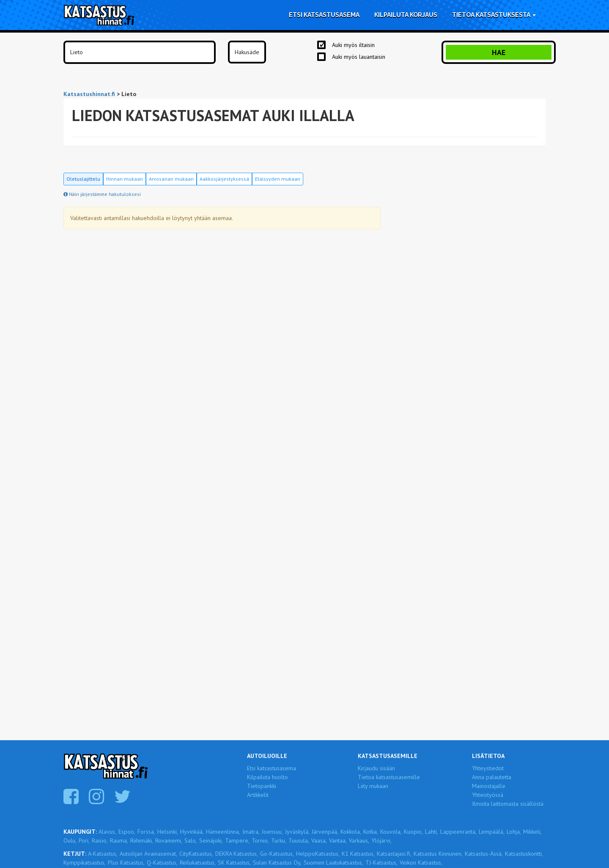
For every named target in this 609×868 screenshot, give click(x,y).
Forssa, (146, 832)
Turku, (279, 840)
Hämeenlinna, (223, 832)
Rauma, (119, 840)
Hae (499, 52)
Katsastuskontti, (524, 854)
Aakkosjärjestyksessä (224, 179)
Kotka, (371, 832)
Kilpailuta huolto (267, 777)
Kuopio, (413, 832)
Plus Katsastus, (126, 862)
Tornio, (260, 840)
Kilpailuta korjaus (406, 15)
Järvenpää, (325, 832)
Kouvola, (391, 832)
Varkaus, (359, 840)
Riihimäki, (142, 840)
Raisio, (100, 840)
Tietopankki (262, 786)
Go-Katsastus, (277, 854)
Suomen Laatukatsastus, (333, 862)
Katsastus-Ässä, (484, 854)
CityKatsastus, (196, 854)
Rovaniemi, (169, 840)
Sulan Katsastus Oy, (277, 862)
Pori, (84, 840)
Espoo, (127, 832)
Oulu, (70, 840)
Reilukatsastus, (198, 862)
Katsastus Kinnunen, (438, 854)
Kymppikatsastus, (85, 862)
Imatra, (251, 832)
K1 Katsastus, (358, 854)
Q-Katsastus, (162, 862)
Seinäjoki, (211, 840)
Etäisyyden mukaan (278, 179)
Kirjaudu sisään (376, 768)
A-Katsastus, (103, 854)
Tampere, (237, 840)
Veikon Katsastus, (421, 862)
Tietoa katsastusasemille (389, 777)
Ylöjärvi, (381, 840)
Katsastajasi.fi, (394, 854)
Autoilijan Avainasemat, (148, 854)
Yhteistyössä (488, 795)
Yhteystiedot (488, 768)
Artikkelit (258, 795)
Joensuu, (272, 832)
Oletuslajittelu (83, 179)
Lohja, (514, 832)
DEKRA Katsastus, (237, 854)
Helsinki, (168, 832)
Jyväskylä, (297, 832)
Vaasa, (319, 840)
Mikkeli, (532, 832)
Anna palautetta (492, 777)
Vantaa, (338, 840)
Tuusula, (299, 840)
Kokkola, (351, 832)
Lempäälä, (492, 832)
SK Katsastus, (234, 862)
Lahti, (432, 832)
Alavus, (107, 832)
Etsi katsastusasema (324, 15)
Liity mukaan (373, 786)
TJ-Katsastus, (381, 862)
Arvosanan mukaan (171, 179)
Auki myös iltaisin (353, 45)
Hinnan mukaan (125, 179)
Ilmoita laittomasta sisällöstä (508, 804)
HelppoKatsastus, (318, 854)
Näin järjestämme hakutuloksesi (102, 194)
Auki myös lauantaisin (359, 57)
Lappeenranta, (458, 832)
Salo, (191, 840)
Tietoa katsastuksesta (494, 15)
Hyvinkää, (192, 832)
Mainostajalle (489, 786)
